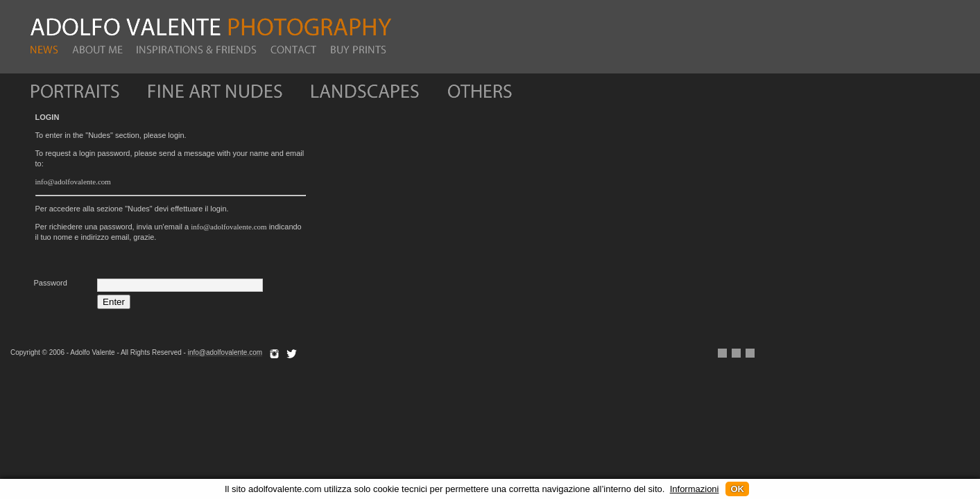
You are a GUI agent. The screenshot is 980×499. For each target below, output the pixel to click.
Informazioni (695, 489)
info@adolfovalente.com (73, 182)
